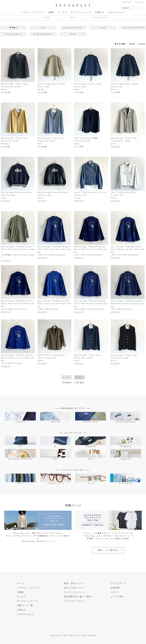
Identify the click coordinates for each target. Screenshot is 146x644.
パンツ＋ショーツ (13, 34)
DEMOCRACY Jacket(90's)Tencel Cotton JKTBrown (51, 358)
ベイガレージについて (33, 12)
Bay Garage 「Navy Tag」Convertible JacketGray (125, 141)
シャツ (103, 28)
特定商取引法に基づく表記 (78, 597)
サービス (63, 12)
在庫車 (51, 12)
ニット (43, 28)
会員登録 (115, 588)
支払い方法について (74, 588)
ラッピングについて (74, 592)
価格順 (132, 44)
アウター (13, 28)
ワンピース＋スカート (43, 34)
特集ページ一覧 (25, 605)
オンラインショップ (81, 12)
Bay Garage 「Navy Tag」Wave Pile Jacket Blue (51, 141)
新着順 (142, 44)
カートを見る (117, 597)
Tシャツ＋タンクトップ (133, 28)
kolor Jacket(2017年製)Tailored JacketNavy (86, 141)
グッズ (73, 18)
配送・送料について (74, 583)
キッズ (73, 34)
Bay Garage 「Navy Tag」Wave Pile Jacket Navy (88, 358)
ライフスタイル (99, 18)
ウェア (47, 18)
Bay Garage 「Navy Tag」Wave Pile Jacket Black (125, 358)
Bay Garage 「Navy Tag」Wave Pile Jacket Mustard (15, 141)
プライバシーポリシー (75, 601)
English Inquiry (117, 12)
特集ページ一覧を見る (108, 550)
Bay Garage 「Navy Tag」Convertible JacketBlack (15, 87)
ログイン (115, 592)
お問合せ (100, 12)
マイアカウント (119, 583)
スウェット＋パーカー (73, 28)
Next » (79, 377)
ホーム (21, 583)
